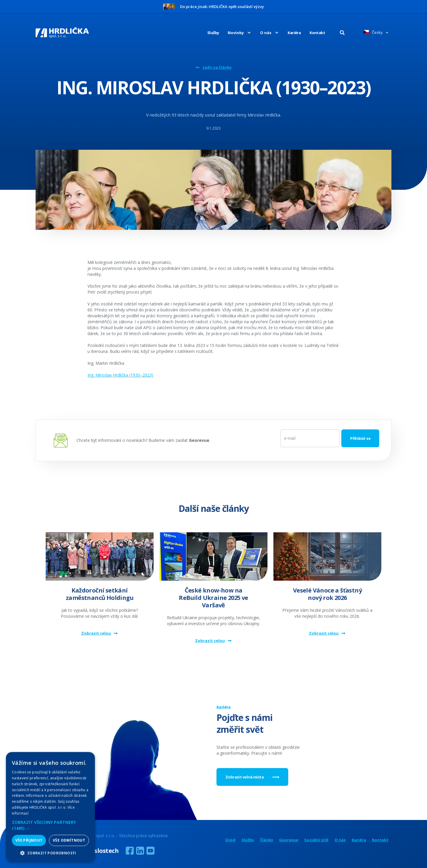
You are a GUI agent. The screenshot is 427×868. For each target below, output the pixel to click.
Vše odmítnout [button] (69, 840)
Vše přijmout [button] (29, 840)
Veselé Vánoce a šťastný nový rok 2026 (327, 594)
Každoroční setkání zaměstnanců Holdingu (100, 594)
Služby (213, 33)
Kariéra (294, 33)
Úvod (230, 840)
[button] (235, 33)
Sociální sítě (316, 840)
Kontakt (317, 33)
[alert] (50, 807)
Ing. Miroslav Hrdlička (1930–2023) (120, 375)
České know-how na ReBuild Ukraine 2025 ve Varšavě (213, 598)
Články (267, 840)
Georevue (289, 840)
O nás (340, 840)
